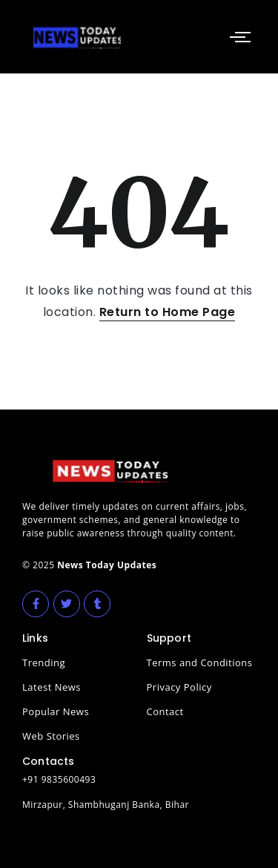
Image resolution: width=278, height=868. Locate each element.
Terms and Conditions (200, 662)
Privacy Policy (179, 687)
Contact (165, 711)
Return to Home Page (168, 312)
